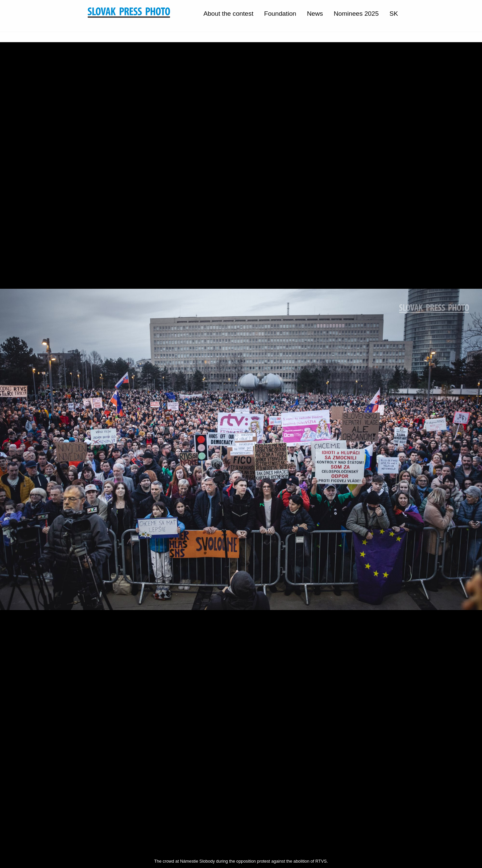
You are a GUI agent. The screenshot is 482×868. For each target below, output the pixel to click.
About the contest (228, 14)
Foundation (280, 14)
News (315, 14)
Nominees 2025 (356, 14)
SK (394, 14)
